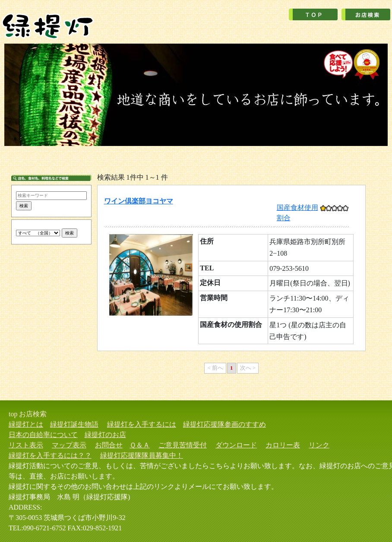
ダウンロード (236, 445)
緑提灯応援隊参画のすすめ (224, 424)
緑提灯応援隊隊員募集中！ (142, 455)
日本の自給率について (43, 435)
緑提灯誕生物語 (74, 424)
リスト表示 (26, 445)
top (13, 414)
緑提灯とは (26, 424)
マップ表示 (69, 445)
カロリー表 (283, 445)
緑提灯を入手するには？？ (50, 455)
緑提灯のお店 (105, 435)
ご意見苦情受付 (183, 445)
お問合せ (109, 445)
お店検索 (33, 414)
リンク (319, 445)
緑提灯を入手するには (142, 424)
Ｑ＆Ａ (140, 445)
